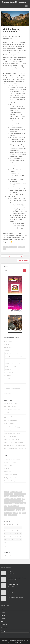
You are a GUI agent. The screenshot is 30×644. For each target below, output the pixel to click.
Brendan (15, 36)
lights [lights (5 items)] (24, 499)
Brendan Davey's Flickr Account (12, 459)
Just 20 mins (11, 591)
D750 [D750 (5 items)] (24, 494)
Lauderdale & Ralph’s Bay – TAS (14, 357)
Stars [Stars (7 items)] (23, 510)
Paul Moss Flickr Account (10, 475)
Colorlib (10, 642)
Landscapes (6, 38)
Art (2, 609)
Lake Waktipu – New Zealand (15, 597)
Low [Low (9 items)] (17, 501)
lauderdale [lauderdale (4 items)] (15, 499)
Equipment (14, 247)
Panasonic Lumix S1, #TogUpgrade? (13, 427)
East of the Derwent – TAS (12, 360)
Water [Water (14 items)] (15, 515)
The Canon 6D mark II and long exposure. (14, 446)
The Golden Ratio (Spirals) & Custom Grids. (15, 449)
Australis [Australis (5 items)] (11, 494)
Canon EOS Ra (7, 413)
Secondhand (21, 247)
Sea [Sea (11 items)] (17, 508)
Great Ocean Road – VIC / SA (11, 382)
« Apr (5, 547)
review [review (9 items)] (17, 506)
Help (2, 622)
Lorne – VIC (7, 379)
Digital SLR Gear (8, 465)
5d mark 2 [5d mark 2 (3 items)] (7, 492)
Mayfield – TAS (9, 369)
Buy (5, 247)
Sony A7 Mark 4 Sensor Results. (12, 410)
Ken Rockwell (7, 472)
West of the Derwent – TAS (12, 363)
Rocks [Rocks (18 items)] (14, 508)
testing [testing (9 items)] (24, 513)
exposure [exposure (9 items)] (12, 496)
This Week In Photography (11, 481)
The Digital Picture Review (10, 478)
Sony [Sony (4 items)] (14, 510)
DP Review (6, 468)
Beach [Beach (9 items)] (16, 494)
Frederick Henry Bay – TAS (12, 354)
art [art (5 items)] (11, 492)
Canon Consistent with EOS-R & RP (13, 433)
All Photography (8, 341)
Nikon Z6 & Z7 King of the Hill (11, 439)
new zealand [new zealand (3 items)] (15, 503)
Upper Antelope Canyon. (10, 430)
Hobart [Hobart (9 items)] (9, 499)
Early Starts (11, 572)
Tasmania (6, 351)
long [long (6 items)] (5, 501)
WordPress (20, 642)
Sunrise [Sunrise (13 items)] (6, 513)
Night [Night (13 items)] (20, 503)
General (22, 36)
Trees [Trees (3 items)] (6, 515)
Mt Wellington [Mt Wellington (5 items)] (7, 503)
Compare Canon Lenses (10, 462)
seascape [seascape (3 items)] (22, 508)
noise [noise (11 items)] (5, 506)
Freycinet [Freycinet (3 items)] (21, 496)
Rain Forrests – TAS (10, 366)
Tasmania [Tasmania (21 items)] (16, 513)
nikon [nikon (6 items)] (24, 503)
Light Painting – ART (9, 373)
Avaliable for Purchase (9, 348)
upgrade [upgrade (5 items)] (10, 515)
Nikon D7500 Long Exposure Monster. (14, 442)
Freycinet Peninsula (13, 584)
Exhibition (6, 344)
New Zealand (7, 376)
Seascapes (4, 628)
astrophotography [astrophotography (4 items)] (17, 492)
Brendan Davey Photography (14, 2)
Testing (12, 38)
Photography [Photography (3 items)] (11, 506)
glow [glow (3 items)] (5, 499)
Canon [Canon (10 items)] (20, 494)
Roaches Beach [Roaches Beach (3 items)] (8, 508)
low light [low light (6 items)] (21, 501)
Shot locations (7, 393)
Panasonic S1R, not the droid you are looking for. (13, 417)
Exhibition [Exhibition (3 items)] (6, 496)
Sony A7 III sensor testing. (10, 421)
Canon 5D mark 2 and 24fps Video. (17, 578)
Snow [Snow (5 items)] (10, 510)
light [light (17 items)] (20, 499)
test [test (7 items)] (20, 513)
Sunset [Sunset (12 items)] (10, 513)
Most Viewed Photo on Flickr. (11, 403)
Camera (9, 247)
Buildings (4, 615)
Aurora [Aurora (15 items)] (6, 494)
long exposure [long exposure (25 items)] (11, 501)
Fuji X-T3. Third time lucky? (11, 436)
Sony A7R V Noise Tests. (10, 407)
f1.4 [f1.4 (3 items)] (17, 496)
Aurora (3, 612)
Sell (5, 249)
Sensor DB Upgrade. (9, 424)
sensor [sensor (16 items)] (6, 510)
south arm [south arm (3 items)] (19, 510)
